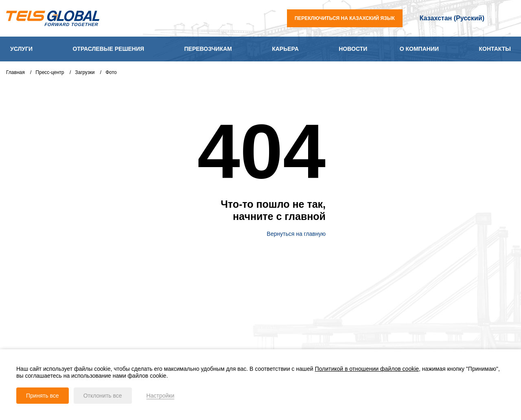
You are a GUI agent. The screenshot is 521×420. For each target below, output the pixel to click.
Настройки (161, 396)
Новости (353, 49)
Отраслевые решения (108, 49)
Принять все (43, 396)
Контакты (495, 49)
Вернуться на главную (292, 234)
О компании (419, 49)
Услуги (21, 49)
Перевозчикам (208, 49)
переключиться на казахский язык (345, 18)
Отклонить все (103, 396)
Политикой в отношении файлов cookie (367, 369)
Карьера (285, 49)
